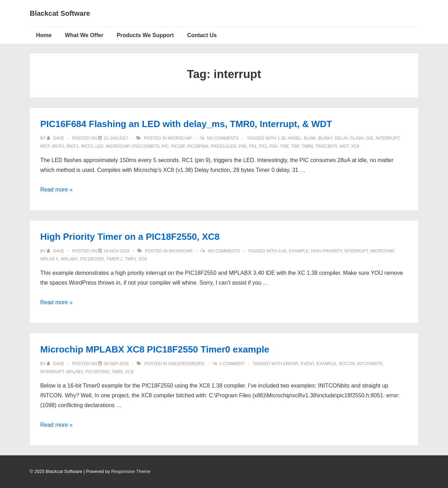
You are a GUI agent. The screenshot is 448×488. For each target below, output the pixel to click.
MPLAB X (49, 259)
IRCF (45, 146)
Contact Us (202, 35)
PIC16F (178, 146)
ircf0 (58, 146)
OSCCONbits (145, 146)
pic (165, 146)
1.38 (281, 138)
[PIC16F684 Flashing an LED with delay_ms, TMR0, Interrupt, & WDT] (116, 138)
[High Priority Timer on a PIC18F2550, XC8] (116, 251)
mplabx (69, 259)
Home (44, 35)
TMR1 (131, 259)
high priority (327, 251)
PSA (274, 146)
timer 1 (114, 259)
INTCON (347, 364)
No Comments (223, 138)
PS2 (263, 146)
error (291, 364)
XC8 (355, 146)
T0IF (295, 146)
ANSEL (295, 138)
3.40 (282, 251)
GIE (370, 138)
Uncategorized (186, 364)
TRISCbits (326, 146)
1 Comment (232, 364)
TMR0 (307, 146)
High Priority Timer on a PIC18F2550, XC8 (130, 237)
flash (357, 138)
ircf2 (87, 146)
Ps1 (253, 146)
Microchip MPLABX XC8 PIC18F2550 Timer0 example (155, 349)
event (307, 364)
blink (310, 138)
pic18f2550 (92, 259)
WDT (344, 146)
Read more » (57, 190)
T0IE (284, 146)
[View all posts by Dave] (56, 138)
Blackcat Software (60, 13)
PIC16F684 (198, 146)
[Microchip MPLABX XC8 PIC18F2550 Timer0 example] (116, 364)
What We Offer (84, 35)
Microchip (180, 138)
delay (341, 138)
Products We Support (145, 35)
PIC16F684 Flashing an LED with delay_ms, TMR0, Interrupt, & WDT (186, 124)
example (299, 251)
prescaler (223, 146)
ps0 (243, 146)
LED (99, 146)
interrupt (387, 138)
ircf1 (73, 146)
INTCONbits (370, 364)
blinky (325, 138)
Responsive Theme (131, 471)
